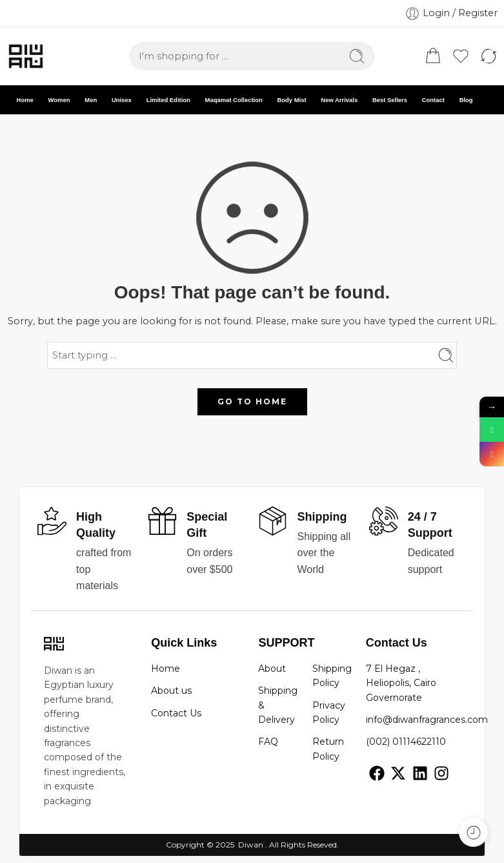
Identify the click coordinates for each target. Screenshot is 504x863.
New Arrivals (339, 100)
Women (59, 100)
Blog (466, 100)
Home (25, 100)
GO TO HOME (252, 401)
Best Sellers (390, 100)
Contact (433, 100)
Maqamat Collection (234, 100)
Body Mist (291, 100)
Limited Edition (168, 100)
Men (91, 100)
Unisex (122, 100)
